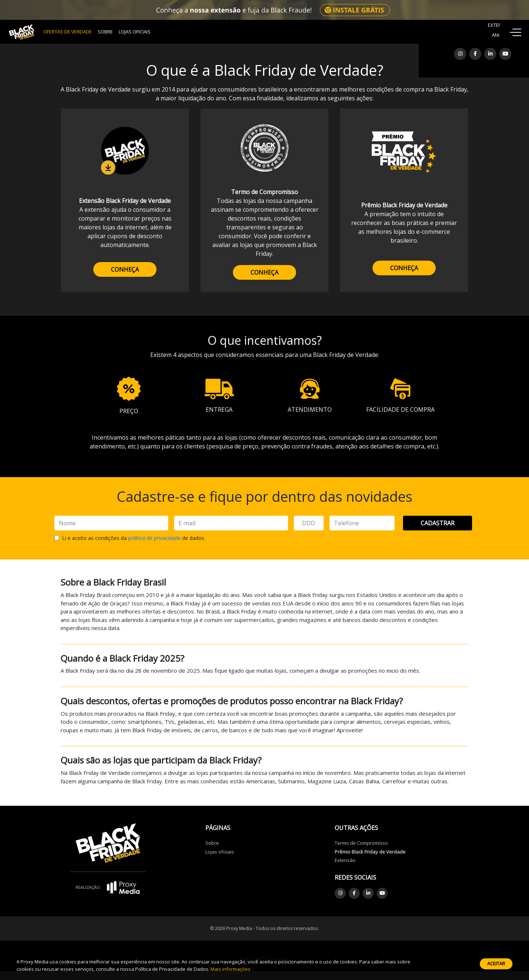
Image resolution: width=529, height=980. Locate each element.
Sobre (105, 32)
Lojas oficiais (220, 852)
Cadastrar (438, 523)
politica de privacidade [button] (154, 538)
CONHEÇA (125, 269)
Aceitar (496, 963)
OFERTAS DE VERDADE (68, 32)
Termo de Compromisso (361, 843)
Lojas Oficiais (135, 32)
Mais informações (231, 969)
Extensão (345, 860)
